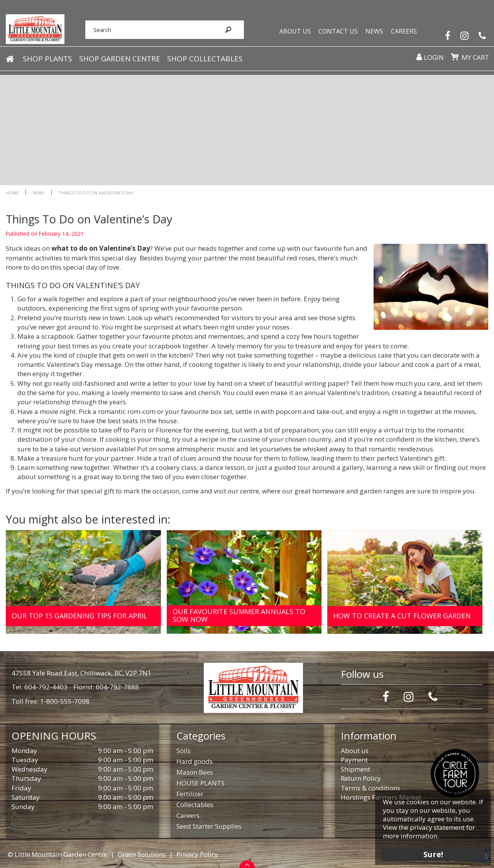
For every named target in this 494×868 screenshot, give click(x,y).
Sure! (429, 850)
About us (355, 751)
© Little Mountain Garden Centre (58, 854)
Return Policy (361, 778)
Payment (354, 760)
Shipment (355, 769)
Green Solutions (142, 854)
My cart (473, 64)
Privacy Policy (197, 854)
